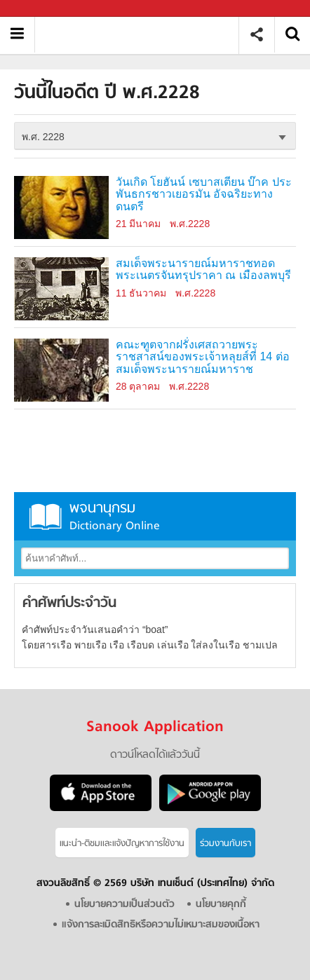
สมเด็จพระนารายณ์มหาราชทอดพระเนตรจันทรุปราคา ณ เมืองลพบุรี (203, 270)
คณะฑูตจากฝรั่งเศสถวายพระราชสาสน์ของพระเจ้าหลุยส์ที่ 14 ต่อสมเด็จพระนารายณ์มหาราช (203, 357)
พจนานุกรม (155, 516)
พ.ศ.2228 (190, 224)
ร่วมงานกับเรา (225, 844)
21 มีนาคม (138, 224)
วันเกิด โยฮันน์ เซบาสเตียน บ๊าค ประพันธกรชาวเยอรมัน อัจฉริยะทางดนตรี (204, 195)
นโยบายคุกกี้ (221, 905)
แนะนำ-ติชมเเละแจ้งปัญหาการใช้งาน (122, 844)
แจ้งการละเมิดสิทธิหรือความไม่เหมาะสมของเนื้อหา (161, 925)
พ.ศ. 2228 (43, 137)
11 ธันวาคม (141, 293)
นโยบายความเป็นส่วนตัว (124, 905)
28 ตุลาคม (138, 386)
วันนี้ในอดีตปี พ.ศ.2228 (142, 35)
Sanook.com (42, 9)
